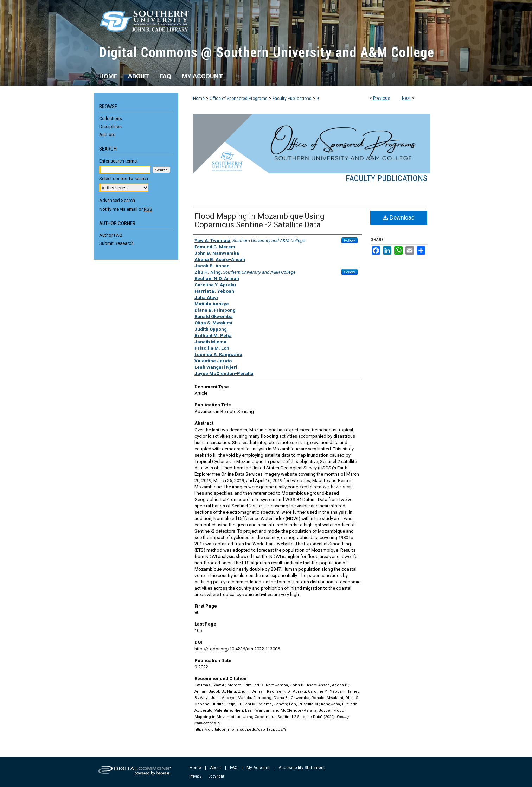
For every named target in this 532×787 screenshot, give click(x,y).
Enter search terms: (118, 161)
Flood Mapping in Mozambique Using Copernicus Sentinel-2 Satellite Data (259, 220)
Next (406, 98)
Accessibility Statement (302, 768)
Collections (111, 118)
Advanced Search (117, 200)
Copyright (216, 776)
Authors (107, 135)
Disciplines (110, 126)
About (216, 768)
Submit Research (116, 243)
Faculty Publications (292, 99)
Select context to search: (124, 179)
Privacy (196, 776)
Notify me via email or (126, 209)
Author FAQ (111, 235)
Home (199, 99)
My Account (258, 768)
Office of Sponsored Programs (239, 99)
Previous (382, 98)
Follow (350, 240)
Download (399, 218)
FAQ (234, 768)
